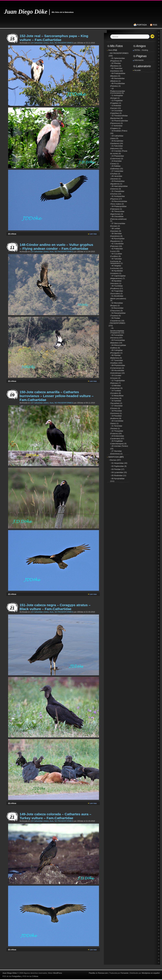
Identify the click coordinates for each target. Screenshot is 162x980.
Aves (52, 43)
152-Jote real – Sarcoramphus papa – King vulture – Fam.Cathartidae (54, 38)
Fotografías (16, 976)
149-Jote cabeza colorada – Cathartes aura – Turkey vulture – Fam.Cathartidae (55, 816)
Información (139, 60)
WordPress (58, 973)
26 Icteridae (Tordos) (120, 446)
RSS (155, 25)
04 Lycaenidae (117, 472)
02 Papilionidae (118, 466)
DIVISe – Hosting (141, 50)
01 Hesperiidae (118, 463)
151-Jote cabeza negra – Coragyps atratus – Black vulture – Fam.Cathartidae (55, 607)
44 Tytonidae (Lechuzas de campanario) (116, 261)
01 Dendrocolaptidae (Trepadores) (117, 330)
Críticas (35, 976)
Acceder (138, 70)
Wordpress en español (151, 973)
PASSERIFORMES (118, 323)
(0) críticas (12, 234)
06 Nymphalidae (118, 479)
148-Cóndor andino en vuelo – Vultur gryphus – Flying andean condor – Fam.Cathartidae (56, 247)
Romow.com (103, 973)
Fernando (124, 973)
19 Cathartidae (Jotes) (40, 43)
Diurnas (113, 460)
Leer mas (93, 234)
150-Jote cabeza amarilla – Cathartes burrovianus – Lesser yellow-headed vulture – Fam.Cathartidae (57, 396)
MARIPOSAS (114, 457)
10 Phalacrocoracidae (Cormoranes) (118, 91)
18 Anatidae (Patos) (119, 131)
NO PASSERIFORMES (64, 43)
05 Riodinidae (117, 475)
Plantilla (92, 973)
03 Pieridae (116, 469)
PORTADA (142, 25)
